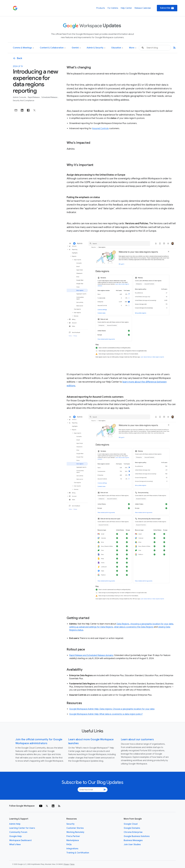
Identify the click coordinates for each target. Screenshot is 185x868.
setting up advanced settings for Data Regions (91, 627)
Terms (72, 864)
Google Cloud (131, 824)
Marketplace (73, 840)
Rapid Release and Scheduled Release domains (91, 655)
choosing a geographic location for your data (152, 624)
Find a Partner (73, 836)
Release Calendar (143, 8)
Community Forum (18, 832)
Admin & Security (96, 48)
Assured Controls (100, 128)
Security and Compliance (24, 100)
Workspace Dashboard (20, 840)
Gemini (76, 48)
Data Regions (123, 624)
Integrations (72, 849)
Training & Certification (78, 853)
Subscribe (167, 8)
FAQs (69, 845)
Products (101, 8)
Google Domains (132, 828)
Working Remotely (75, 832)
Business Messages (133, 840)
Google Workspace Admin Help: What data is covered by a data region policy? (106, 714)
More (133, 48)
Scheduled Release (50, 97)
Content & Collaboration (53, 48)
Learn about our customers (137, 739)
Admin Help (15, 824)
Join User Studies (132, 845)
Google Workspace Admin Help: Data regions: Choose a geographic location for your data (112, 709)
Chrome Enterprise (133, 832)
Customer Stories (75, 828)
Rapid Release (34, 97)
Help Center (126, 8)
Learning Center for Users (22, 828)
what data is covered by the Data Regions (134, 627)
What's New (15, 845)
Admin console (20, 97)
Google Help (15, 836)
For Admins (113, 8)
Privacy (66, 864)
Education (117, 48)
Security (70, 824)
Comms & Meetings (23, 48)
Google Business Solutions (137, 836)
